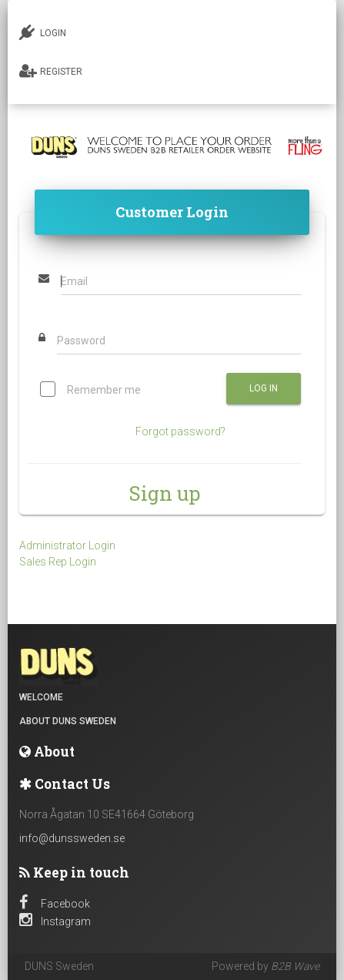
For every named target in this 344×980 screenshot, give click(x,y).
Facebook (55, 904)
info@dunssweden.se (72, 838)
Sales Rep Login (58, 562)
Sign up (165, 493)
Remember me (90, 391)
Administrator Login (67, 545)
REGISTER (51, 71)
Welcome (41, 697)
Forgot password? (180, 431)
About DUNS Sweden (68, 721)
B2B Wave (295, 966)
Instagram (55, 921)
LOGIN (43, 32)
